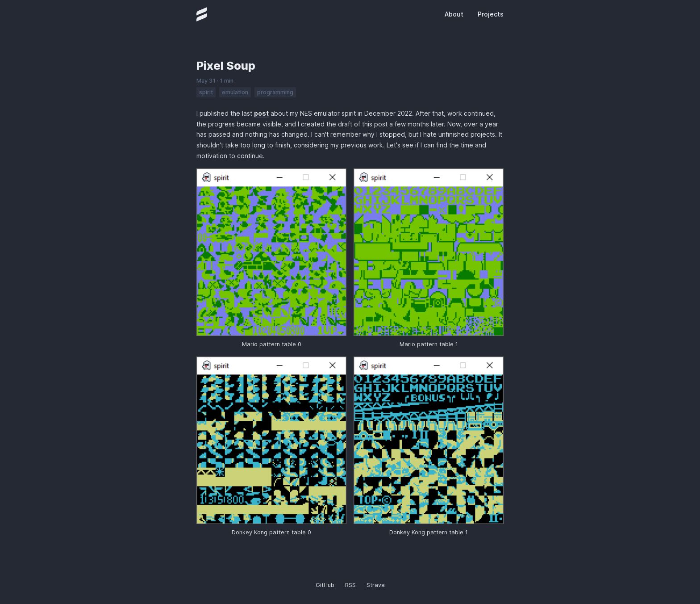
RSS (350, 585)
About (454, 14)
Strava (376, 585)
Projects (491, 14)
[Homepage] (202, 14)
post (261, 113)
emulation (235, 92)
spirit (206, 92)
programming (275, 92)
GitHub (325, 585)
